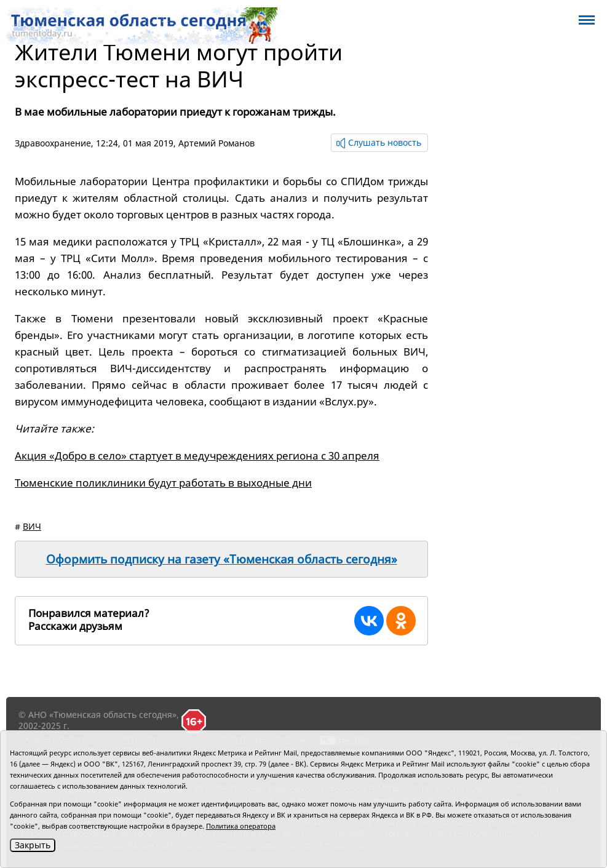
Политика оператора (241, 826)
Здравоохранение (53, 143)
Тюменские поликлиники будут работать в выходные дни (163, 483)
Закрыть (33, 845)
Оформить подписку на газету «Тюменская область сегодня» (222, 559)
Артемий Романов (216, 143)
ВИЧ (32, 526)
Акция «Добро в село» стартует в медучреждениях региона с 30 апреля (197, 456)
